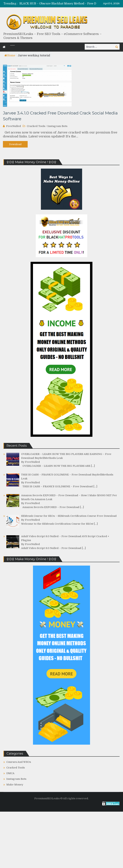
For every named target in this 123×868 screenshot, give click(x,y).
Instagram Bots (57, 126)
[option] (71, 4)
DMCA (10, 773)
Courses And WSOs (19, 762)
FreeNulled (14, 126)
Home (10, 56)
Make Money (15, 785)
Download (15, 144)
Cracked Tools (36, 126)
